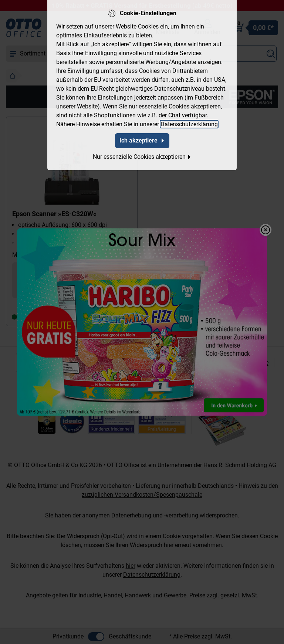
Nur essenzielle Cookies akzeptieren (142, 157)
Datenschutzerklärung (189, 124)
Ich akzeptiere (142, 140)
